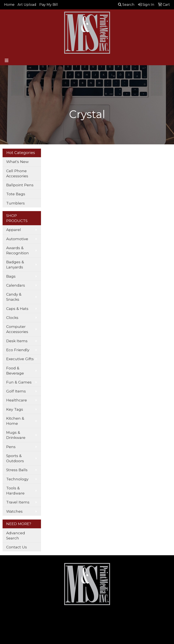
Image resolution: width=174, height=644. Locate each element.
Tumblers (15, 203)
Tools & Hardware (15, 491)
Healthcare (17, 400)
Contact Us (17, 547)
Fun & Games (19, 382)
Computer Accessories (17, 329)
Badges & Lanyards (15, 264)
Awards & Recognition (18, 250)
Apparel (14, 230)
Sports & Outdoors (15, 458)
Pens (11, 447)
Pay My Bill (49, 5)
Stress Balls (17, 470)
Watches (14, 511)
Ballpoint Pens (20, 185)
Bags (11, 276)
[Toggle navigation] (7, 61)
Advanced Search (16, 535)
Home (9, 5)
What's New (17, 162)
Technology (17, 479)
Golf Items (16, 391)
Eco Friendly (18, 350)
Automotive (17, 239)
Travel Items (18, 502)
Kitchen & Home (15, 421)
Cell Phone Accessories (17, 173)
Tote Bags (16, 194)
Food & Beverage (15, 371)
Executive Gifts (20, 359)
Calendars (16, 285)
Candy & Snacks (14, 297)
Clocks (12, 318)
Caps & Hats (17, 309)
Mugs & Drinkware (16, 435)
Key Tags (15, 409)
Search (126, 5)
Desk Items (17, 341)
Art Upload (27, 5)
